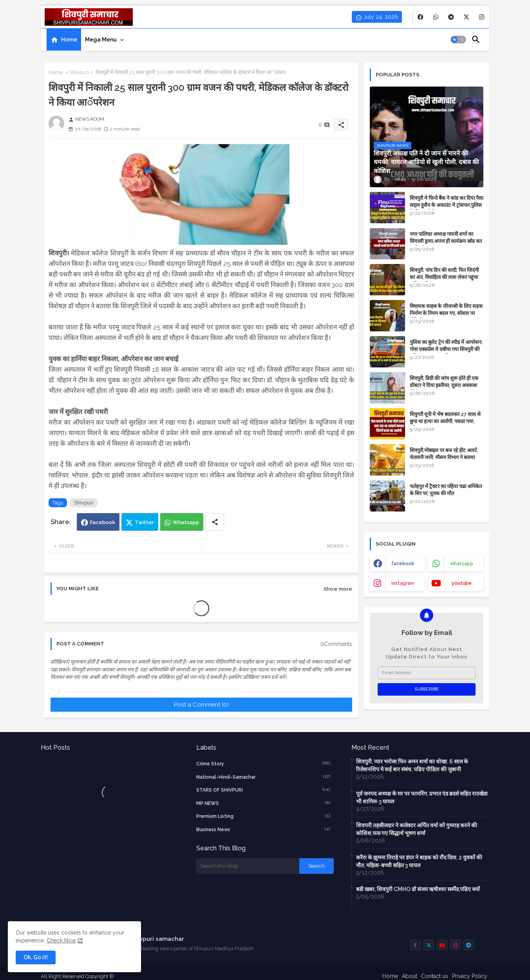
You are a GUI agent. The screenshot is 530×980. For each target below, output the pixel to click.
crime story (264, 763)
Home (69, 40)
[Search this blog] (248, 866)
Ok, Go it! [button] (36, 957)
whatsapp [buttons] (462, 564)
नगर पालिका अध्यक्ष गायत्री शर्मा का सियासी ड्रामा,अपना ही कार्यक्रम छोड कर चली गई (446, 241)
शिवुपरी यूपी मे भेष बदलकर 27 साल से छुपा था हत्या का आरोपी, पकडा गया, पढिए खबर (445, 421)
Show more (338, 589)
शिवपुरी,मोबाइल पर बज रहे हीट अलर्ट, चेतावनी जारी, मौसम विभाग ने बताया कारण (444, 457)
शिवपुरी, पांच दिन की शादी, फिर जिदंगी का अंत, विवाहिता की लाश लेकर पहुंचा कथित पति (444, 277)
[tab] (64, 40)
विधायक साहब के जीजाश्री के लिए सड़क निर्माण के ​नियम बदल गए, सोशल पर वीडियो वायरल (446, 313)
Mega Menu (101, 40)
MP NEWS (264, 803)
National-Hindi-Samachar (264, 777)
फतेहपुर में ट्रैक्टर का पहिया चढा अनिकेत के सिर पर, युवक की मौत (446, 490)
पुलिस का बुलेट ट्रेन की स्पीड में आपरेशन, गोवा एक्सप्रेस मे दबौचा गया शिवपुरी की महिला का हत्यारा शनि (446, 349)
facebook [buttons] (403, 564)
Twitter (144, 522)
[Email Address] (427, 673)
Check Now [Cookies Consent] (61, 940)
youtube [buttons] (462, 583)
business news (264, 829)
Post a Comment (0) (201, 705)
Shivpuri (79, 72)
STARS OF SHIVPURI (264, 790)
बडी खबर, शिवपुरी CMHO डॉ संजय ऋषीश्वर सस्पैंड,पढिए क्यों (418, 889)
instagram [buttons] (403, 583)
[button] (458, 40)
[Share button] (215, 522)
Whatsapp (186, 522)
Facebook (103, 522)
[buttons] (421, 17)
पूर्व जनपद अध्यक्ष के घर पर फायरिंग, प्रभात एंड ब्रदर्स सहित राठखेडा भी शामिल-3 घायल (422, 797)
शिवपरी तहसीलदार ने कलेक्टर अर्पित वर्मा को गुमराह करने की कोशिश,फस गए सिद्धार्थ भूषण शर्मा (417, 829)
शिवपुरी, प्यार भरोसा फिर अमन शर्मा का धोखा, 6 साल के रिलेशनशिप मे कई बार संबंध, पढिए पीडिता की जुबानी (412, 765)
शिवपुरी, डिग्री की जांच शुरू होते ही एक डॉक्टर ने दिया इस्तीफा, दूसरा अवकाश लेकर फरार (444, 385)
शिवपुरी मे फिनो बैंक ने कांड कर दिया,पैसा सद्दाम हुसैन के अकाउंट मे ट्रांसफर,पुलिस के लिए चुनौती (447, 205)
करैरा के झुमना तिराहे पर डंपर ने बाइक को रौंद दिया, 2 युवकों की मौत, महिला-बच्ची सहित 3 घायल (419, 861)
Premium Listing (264, 816)
